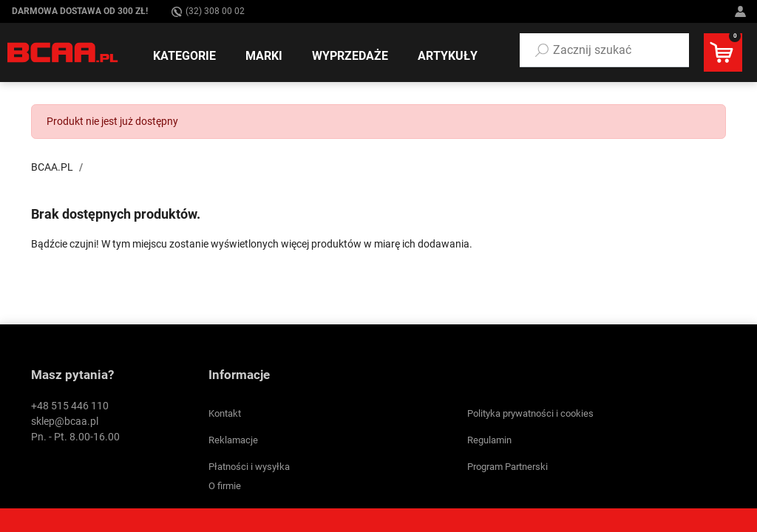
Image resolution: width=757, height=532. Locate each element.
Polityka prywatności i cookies (530, 413)
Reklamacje (233, 440)
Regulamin (489, 440)
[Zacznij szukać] (604, 50)
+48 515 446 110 (70, 406)
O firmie (225, 486)
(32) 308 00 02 (208, 11)
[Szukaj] (542, 50)
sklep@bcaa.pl (65, 421)
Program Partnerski (508, 467)
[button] (604, 50)
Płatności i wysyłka (249, 467)
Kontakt (225, 413)
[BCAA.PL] (63, 52)
